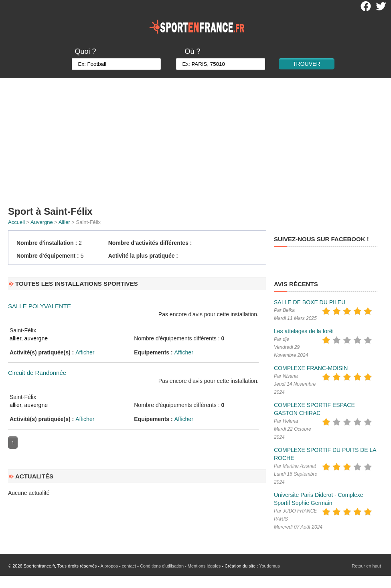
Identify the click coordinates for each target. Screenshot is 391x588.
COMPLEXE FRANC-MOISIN (311, 368)
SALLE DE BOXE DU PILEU (310, 302)
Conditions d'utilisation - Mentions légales (180, 566)
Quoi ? (85, 51)
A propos (109, 566)
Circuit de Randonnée (37, 373)
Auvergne (42, 222)
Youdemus (269, 566)
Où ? (192, 51)
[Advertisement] (196, 138)
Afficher (85, 352)
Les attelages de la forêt (304, 331)
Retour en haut (366, 566)
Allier (64, 222)
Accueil (16, 222)
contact (129, 566)
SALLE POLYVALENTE (40, 306)
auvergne (36, 338)
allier (15, 338)
